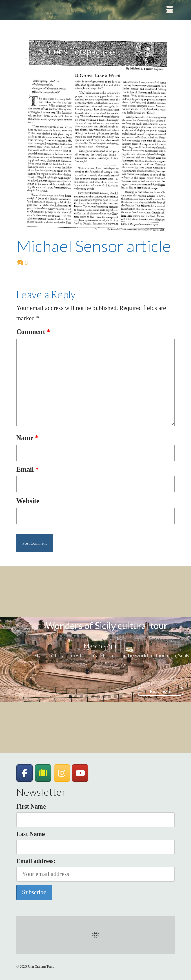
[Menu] (170, 10)
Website (28, 501)
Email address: (95, 870)
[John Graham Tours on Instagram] (62, 773)
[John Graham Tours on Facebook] (24, 773)
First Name (31, 807)
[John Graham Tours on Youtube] (80, 773)
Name (27, 438)
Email (28, 469)
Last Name (31, 834)
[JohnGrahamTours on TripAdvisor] (43, 773)
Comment (33, 332)
